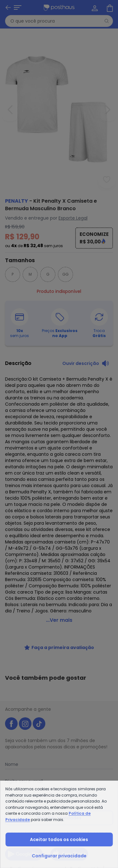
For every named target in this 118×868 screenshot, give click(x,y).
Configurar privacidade (59, 856)
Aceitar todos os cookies (59, 839)
